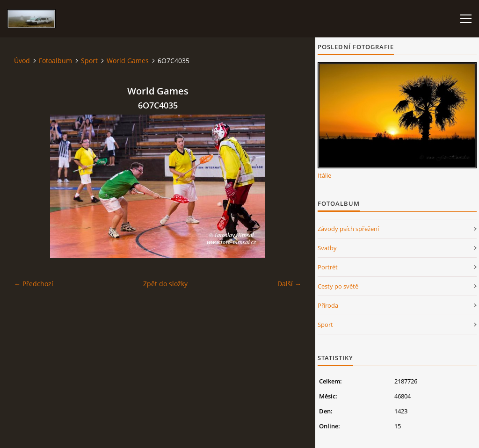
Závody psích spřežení (348, 229)
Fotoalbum (55, 61)
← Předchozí (34, 284)
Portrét (328, 267)
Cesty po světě (338, 286)
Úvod (22, 61)
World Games (128, 61)
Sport (89, 61)
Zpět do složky (165, 284)
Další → (289, 284)
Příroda (328, 305)
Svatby (327, 248)
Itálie (324, 175)
